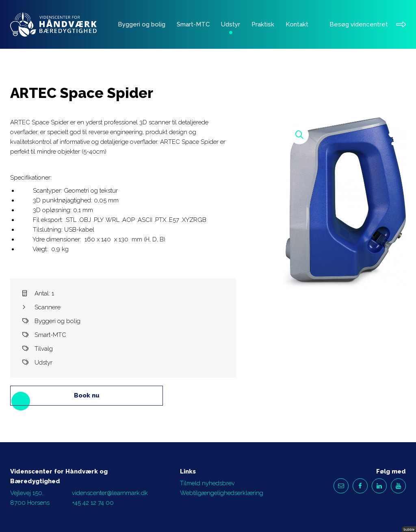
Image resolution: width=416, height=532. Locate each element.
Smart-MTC (193, 24)
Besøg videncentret (368, 24)
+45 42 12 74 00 (93, 503)
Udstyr (231, 24)
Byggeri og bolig (142, 24)
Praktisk (263, 24)
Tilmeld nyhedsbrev (207, 483)
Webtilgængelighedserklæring (222, 493)
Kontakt (297, 24)
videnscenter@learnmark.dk (110, 493)
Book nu (87, 395)
